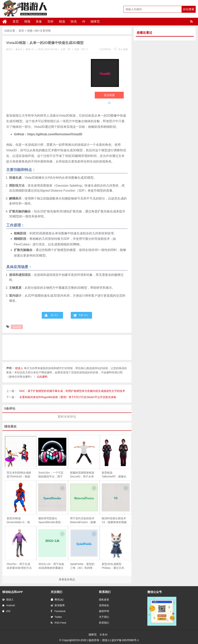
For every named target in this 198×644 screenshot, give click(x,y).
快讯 (74, 21)
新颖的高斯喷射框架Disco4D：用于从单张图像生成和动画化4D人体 (82, 475)
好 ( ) (54, 315)
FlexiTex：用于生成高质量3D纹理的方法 (19, 566)
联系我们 (104, 623)
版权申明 (104, 611)
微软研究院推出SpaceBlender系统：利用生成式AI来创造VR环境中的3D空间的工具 (51, 520)
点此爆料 (42, 377)
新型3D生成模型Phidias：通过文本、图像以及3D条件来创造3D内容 (114, 566)
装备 (39, 21)
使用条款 (104, 605)
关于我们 (104, 617)
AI (84, 21)
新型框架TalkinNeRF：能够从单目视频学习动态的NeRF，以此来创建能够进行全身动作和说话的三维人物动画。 (114, 475)
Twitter (56, 617)
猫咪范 (95, 21)
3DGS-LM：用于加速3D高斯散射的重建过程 (51, 566)
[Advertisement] (47, 84)
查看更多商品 (67, 579)
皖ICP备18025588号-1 (125, 640)
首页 (16, 21)
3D (37, 31)
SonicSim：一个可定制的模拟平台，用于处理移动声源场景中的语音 (51, 475)
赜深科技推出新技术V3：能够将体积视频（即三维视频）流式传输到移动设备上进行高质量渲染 (114, 520)
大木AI (103, 635)
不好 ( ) (83, 315)
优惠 (30, 31)
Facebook (58, 611)
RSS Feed (58, 623)
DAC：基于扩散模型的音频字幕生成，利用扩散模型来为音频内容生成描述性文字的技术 (72, 391)
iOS (6, 611)
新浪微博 (58, 605)
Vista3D (17, 327)
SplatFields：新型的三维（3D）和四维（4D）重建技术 (82, 566)
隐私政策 (104, 600)
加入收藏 (121, 49)
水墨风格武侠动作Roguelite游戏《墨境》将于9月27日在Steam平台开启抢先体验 (68, 397)
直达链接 (109, 95)
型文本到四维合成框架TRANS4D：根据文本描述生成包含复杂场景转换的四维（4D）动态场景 (19, 475)
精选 (62, 21)
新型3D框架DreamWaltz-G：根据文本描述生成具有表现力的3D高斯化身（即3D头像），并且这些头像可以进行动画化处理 (19, 520)
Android (9, 605)
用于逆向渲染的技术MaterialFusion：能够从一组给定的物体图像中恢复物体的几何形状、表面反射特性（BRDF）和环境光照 (83, 520)
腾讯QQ (57, 600)
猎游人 (8, 600)
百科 (50, 21)
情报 (27, 21)
